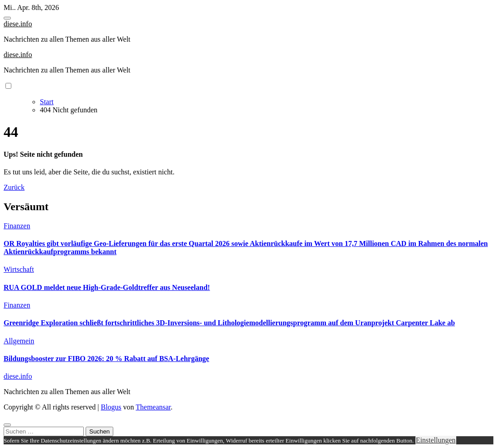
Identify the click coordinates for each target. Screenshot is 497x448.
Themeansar (153, 407)
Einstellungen (436, 440)
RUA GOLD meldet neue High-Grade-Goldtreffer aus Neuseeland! (107, 287)
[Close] (7, 425)
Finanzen (17, 226)
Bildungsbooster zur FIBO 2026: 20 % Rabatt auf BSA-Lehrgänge (106, 359)
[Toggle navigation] (7, 18)
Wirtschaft (19, 269)
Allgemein (19, 341)
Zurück (14, 187)
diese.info (18, 24)
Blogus (111, 407)
